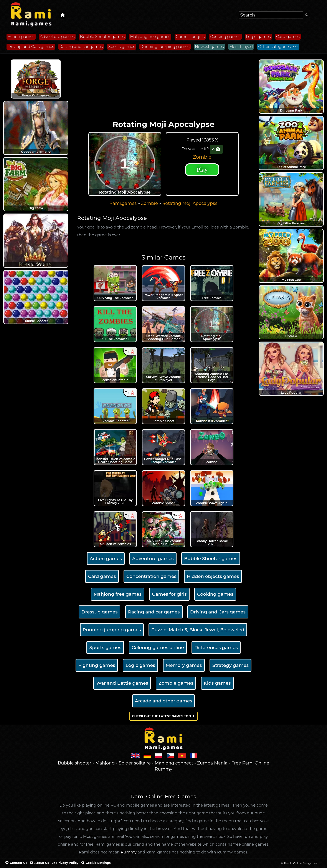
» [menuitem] (125, 203)
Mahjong (105, 763)
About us (40, 863)
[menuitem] (190, 203)
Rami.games (123, 203)
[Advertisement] (163, 88)
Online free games (305, 863)
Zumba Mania (212, 763)
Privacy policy (65, 863)
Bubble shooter (75, 763)
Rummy (129, 852)
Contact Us (16, 863)
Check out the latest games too (163, 716)
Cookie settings (96, 863)
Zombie (202, 157)
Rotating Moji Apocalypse (190, 203)
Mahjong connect (174, 763)
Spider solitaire (135, 763)
